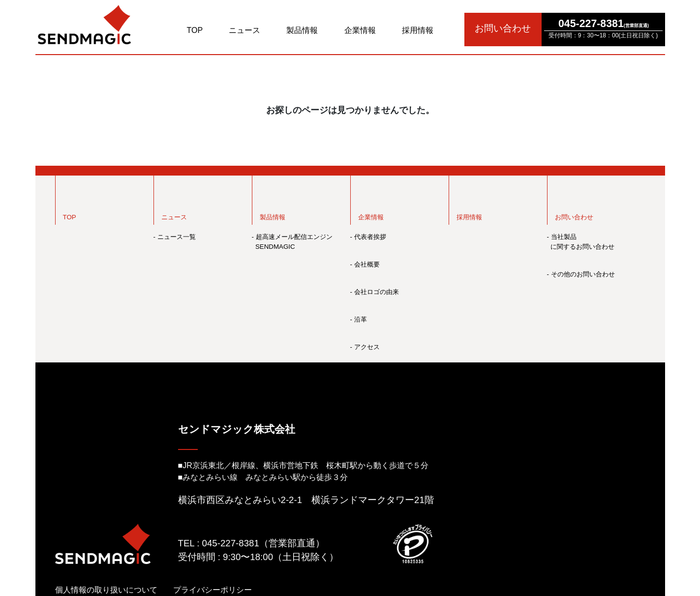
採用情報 (418, 30)
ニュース (244, 30)
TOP (195, 30)
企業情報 (360, 30)
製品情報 (302, 30)
